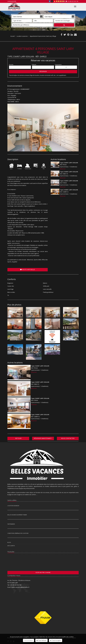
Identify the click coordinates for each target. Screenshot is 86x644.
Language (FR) (12, 1)
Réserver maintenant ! (43, 438)
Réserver (43, 71)
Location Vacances (13, 506)
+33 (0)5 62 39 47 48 (73, 1)
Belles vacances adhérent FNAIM (17, 515)
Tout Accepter (56, 640)
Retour (18, 438)
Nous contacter (68, 438)
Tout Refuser (41, 640)
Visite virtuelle (28, 269)
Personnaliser (29, 640)
